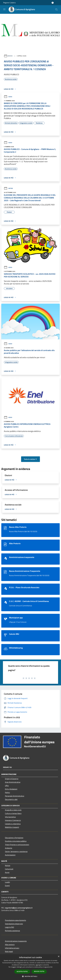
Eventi (7, 886)
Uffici (7, 786)
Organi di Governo (12, 779)
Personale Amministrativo (15, 796)
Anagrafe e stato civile (13, 810)
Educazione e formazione (14, 838)
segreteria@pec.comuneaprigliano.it (19, 908)
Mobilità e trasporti (12, 827)
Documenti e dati (11, 799)
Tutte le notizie (30, 459)
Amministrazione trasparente (16, 941)
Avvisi (10, 56)
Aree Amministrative (13, 782)
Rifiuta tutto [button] (39, 971)
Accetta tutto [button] (22, 972)
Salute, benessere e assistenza (16, 851)
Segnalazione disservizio (14, 924)
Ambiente (9, 848)
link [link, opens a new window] (51, 967)
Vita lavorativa (10, 817)
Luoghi (7, 882)
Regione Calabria (9, 3)
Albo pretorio (10, 945)
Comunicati (9, 869)
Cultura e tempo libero (13, 813)
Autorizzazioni (10, 855)
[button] (30, 976)
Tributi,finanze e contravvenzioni (17, 845)
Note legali (9, 951)
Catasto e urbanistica (13, 824)
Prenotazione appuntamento (15, 920)
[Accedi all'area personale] (53, 3)
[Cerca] (56, 9)
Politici (7, 792)
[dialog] (30, 967)
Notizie (8, 188)
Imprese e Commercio (13, 820)
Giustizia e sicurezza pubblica (16, 841)
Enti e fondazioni (11, 789)
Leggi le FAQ (10, 927)
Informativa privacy (12, 948)
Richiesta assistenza (12, 931)
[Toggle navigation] (4, 9)
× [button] (59, 957)
